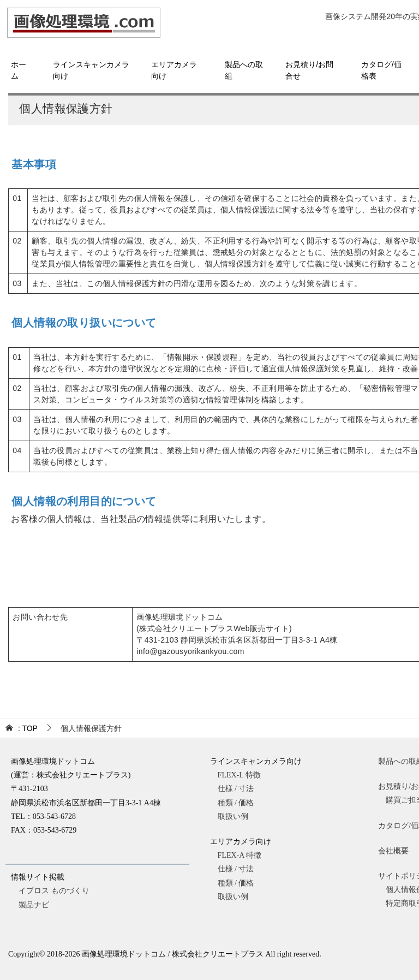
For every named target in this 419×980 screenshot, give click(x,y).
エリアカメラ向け (174, 70)
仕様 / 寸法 (247, 789)
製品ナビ (34, 905)
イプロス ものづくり (54, 891)
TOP (28, 728)
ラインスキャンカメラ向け (91, 70)
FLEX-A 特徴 (247, 855)
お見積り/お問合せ (309, 70)
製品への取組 (244, 70)
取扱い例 (252, 816)
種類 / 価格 (247, 803)
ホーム (19, 70)
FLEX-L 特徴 (247, 775)
